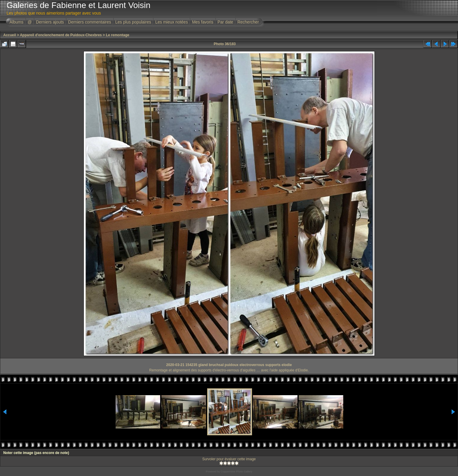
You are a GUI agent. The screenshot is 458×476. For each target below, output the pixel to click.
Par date (225, 22)
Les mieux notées (171, 22)
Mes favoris (203, 22)
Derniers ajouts (50, 22)
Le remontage (118, 35)
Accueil (10, 35)
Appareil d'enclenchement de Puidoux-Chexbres (61, 35)
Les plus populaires (133, 22)
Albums (16, 22)
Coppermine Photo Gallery (236, 472)
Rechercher (248, 22)
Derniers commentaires (90, 22)
